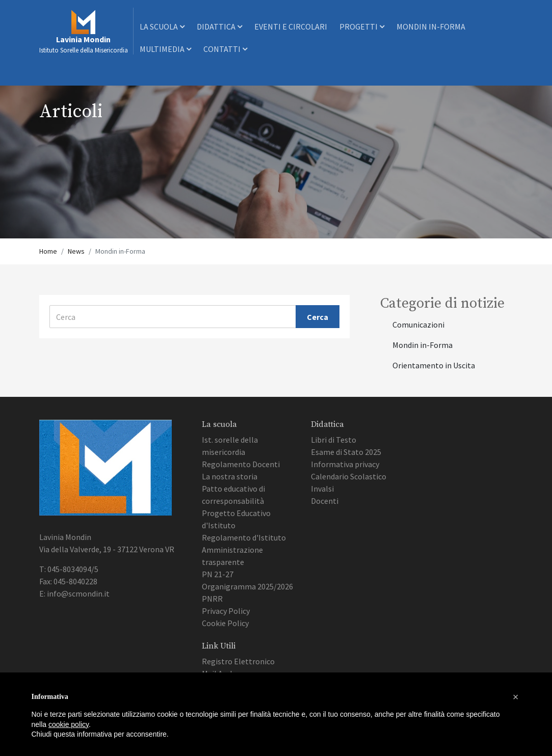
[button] (516, 697)
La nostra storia (230, 476)
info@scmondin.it (78, 593)
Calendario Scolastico (349, 476)
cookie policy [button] (69, 724)
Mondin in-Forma (423, 345)
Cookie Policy (225, 623)
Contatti (225, 49)
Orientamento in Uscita (434, 365)
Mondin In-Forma (431, 26)
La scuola (162, 26)
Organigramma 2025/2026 (247, 586)
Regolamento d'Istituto (244, 537)
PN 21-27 (218, 574)
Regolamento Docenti (241, 464)
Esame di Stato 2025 (346, 452)
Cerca (318, 317)
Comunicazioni (418, 325)
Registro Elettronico (238, 661)
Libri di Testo (334, 440)
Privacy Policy (226, 611)
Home (48, 251)
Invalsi (322, 489)
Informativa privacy (345, 464)
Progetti (362, 26)
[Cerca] (173, 317)
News (76, 251)
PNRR (212, 599)
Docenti (325, 501)
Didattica (219, 26)
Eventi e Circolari (291, 26)
